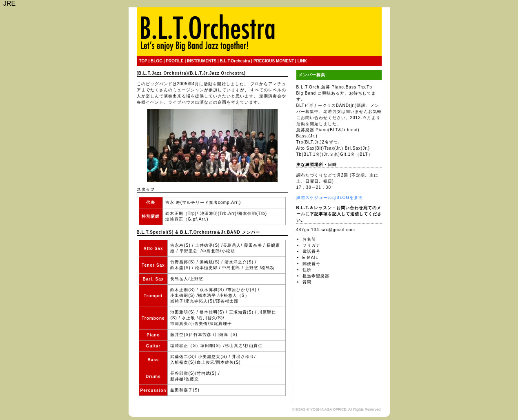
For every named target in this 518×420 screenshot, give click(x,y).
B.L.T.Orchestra (235, 61)
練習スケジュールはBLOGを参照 (330, 198)
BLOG (157, 61)
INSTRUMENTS (202, 61)
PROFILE (175, 61)
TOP (143, 61)
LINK (302, 61)
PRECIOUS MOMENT (274, 61)
